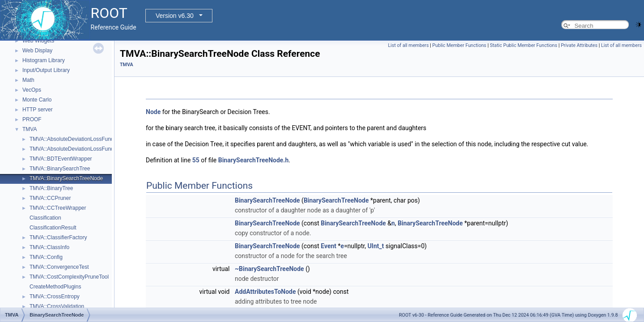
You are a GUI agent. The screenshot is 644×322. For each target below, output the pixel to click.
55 (196, 160)
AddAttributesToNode (265, 292)
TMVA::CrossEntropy (55, 297)
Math (28, 80)
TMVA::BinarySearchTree (60, 169)
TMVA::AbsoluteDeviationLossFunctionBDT (81, 149)
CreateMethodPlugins (55, 287)
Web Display (37, 51)
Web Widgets (38, 41)
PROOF (32, 119)
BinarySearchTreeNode (267, 200)
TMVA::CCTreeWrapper (58, 208)
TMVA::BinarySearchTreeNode (66, 178)
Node (153, 112)
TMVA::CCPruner (50, 198)
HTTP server (38, 110)
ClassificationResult (53, 228)
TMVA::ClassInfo (49, 247)
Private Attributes (579, 45)
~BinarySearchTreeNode (269, 269)
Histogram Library (44, 60)
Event (328, 246)
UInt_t (376, 246)
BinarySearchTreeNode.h (254, 160)
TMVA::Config (46, 257)
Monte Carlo (37, 100)
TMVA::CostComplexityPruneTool (69, 277)
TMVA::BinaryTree (51, 188)
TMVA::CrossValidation (57, 306)
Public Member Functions (460, 45)
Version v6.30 (175, 16)
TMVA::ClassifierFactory (58, 237)
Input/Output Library (46, 70)
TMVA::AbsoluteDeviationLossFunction (76, 139)
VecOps (32, 90)
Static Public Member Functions (523, 45)
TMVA (30, 129)
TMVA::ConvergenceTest (59, 267)
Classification (45, 218)
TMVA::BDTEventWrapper (61, 159)
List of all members (409, 45)
